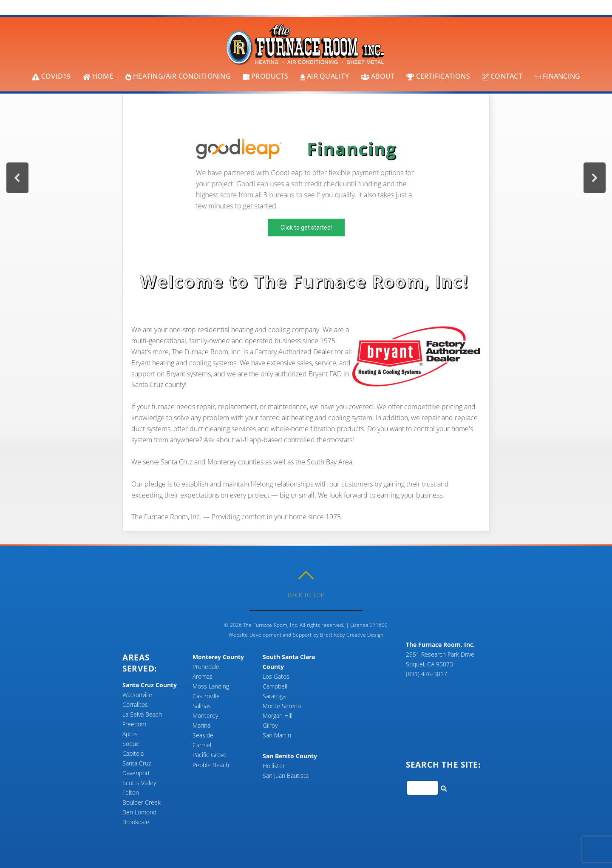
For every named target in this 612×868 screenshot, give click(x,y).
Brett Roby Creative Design (352, 635)
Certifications (438, 76)
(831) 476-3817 (426, 674)
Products (265, 76)
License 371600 (369, 625)
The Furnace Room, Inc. (271, 625)
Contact (502, 76)
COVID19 (51, 76)
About (378, 76)
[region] (306, 178)
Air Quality (324, 76)
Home (98, 76)
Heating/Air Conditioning (178, 76)
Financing (557, 76)
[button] (306, 178)
